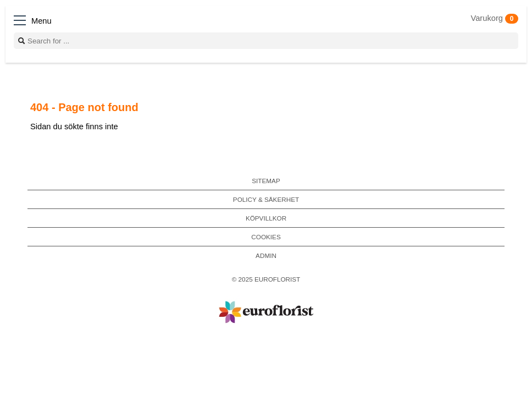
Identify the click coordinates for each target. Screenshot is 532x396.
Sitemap (266, 181)
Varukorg (495, 18)
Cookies (266, 237)
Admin (266, 255)
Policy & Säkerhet (266, 199)
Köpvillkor (266, 218)
